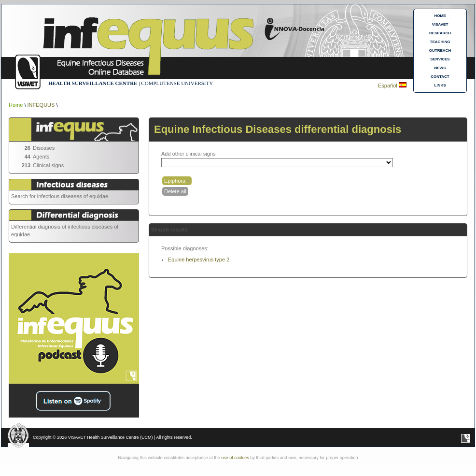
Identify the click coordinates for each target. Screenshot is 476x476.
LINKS (440, 85)
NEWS (440, 68)
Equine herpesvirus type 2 (199, 260)
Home (16, 105)
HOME (440, 16)
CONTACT (440, 77)
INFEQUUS (41, 105)
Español (388, 86)
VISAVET (440, 24)
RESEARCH (440, 33)
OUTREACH (440, 50)
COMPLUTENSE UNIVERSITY (177, 83)
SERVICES (440, 59)
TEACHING (440, 42)
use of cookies (235, 458)
